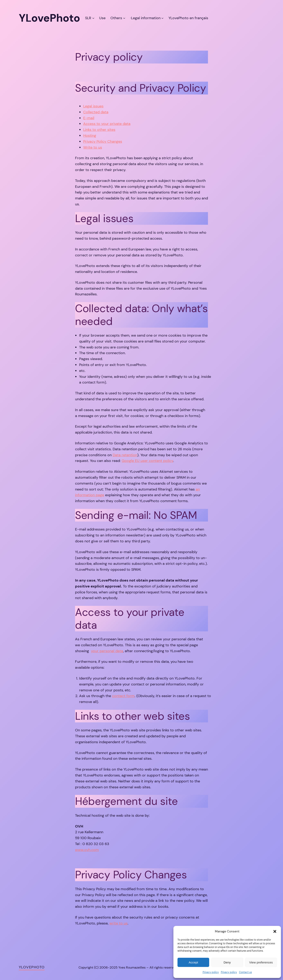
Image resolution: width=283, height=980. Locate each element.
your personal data (107, 651)
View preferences (261, 962)
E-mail (89, 118)
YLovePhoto (32, 967)
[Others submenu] (124, 18)
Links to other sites (99, 130)
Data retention (125, 455)
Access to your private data (107, 124)
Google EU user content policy (147, 461)
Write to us (93, 147)
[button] (275, 931)
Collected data (96, 112)
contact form (123, 696)
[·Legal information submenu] (162, 18)
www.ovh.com (87, 850)
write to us (118, 923)
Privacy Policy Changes (103, 141)
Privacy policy (211, 972)
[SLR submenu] (93, 18)
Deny (227, 962)
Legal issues (93, 106)
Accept (193, 962)
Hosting (90, 136)
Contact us (245, 972)
